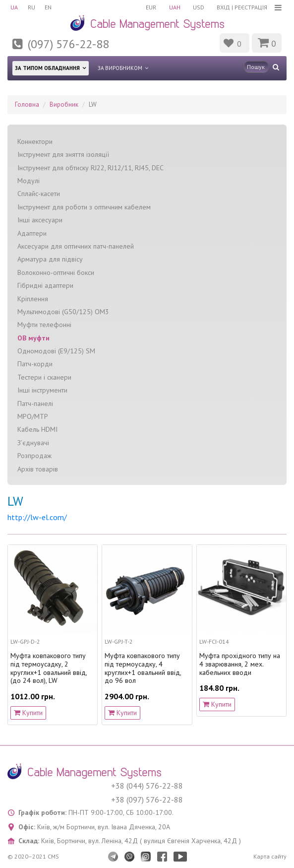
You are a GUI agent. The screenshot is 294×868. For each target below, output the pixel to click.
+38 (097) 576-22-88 (147, 800)
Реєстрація (251, 7)
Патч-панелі (35, 403)
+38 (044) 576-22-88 (147, 786)
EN (49, 7)
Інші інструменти (42, 390)
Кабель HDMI (37, 429)
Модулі (29, 181)
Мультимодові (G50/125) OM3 (63, 312)
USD (199, 7)
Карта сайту (270, 856)
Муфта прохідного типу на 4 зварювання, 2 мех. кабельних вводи (240, 664)
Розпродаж (34, 456)
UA (14, 7)
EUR (150, 7)
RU (31, 7)
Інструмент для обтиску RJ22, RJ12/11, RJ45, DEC (90, 168)
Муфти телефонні (44, 325)
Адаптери (32, 233)
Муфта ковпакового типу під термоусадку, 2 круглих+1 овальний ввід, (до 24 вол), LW (49, 668)
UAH (174, 7)
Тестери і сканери (44, 377)
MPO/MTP (33, 416)
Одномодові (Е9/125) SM (56, 351)
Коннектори (35, 141)
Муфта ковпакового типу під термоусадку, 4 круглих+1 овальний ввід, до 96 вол (143, 668)
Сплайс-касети (39, 194)
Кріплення (33, 298)
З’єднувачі (33, 443)
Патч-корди (35, 364)
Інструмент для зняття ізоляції (63, 154)
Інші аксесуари (40, 220)
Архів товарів (38, 469)
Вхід (223, 7)
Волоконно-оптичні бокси (56, 272)
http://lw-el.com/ (37, 517)
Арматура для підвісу (50, 259)
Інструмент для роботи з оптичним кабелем (84, 207)
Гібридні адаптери (45, 285)
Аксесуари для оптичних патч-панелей (76, 246)
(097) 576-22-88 (68, 44)
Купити (28, 712)
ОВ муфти (33, 338)
